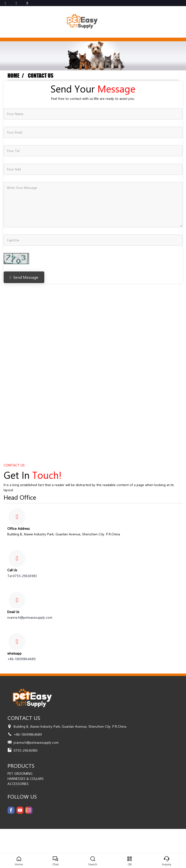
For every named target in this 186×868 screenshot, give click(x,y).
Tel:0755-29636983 (22, 576)
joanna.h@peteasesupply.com (30, 617)
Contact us (41, 76)
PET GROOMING (20, 773)
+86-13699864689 (21, 659)
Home (13, 76)
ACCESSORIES (18, 784)
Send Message (24, 277)
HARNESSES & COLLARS (26, 779)
